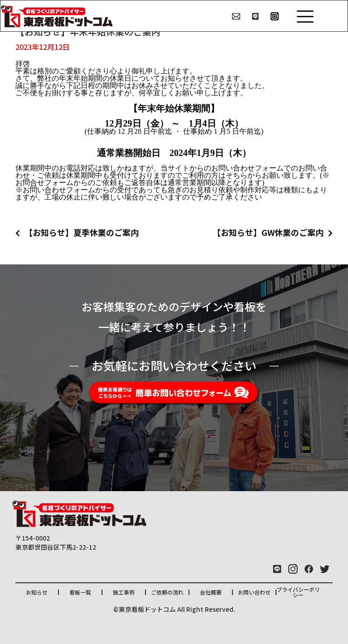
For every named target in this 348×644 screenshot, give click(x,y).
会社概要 (211, 592)
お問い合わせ (254, 592)
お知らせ (37, 592)
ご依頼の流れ (167, 592)
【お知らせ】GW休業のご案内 (268, 232)
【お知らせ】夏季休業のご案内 (82, 232)
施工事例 (124, 592)
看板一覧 (80, 592)
